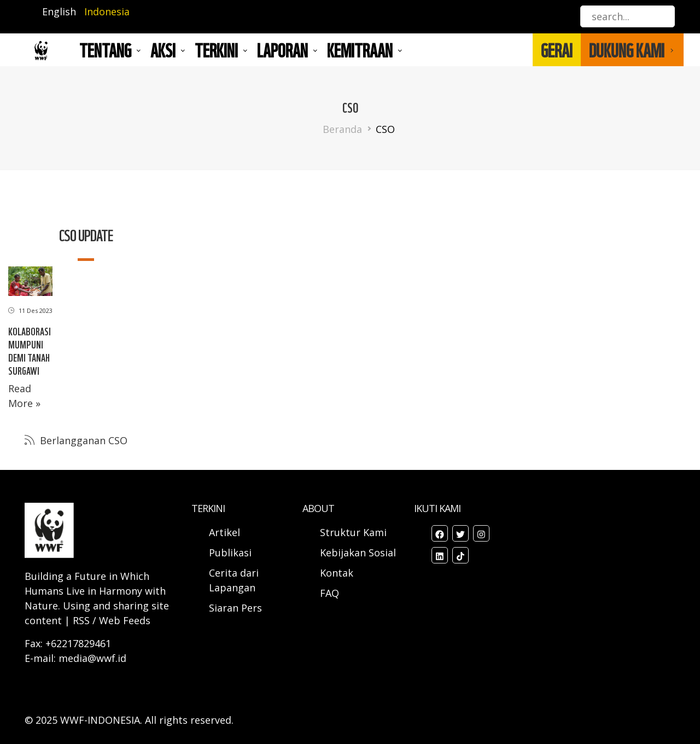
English (59, 11)
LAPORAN (282, 50)
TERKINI (216, 50)
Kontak (337, 573)
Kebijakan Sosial (358, 553)
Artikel (226, 532)
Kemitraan (360, 50)
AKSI (163, 50)
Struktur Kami (353, 532)
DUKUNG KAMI (627, 50)
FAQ (329, 593)
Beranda (342, 129)
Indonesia (107, 11)
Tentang (105, 50)
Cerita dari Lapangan (234, 580)
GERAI (557, 50)
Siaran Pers (235, 608)
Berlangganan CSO (82, 440)
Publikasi (230, 553)
